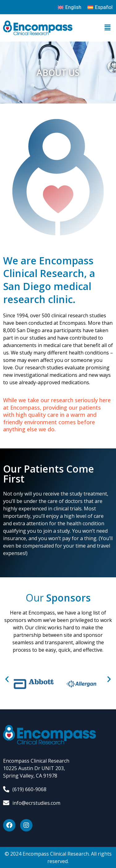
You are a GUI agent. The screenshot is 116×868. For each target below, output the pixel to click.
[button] (108, 28)
